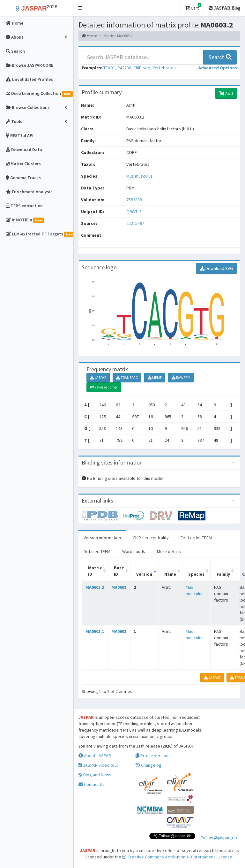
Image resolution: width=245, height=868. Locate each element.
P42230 (124, 68)
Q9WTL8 (134, 211)
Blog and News (95, 775)
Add (226, 93)
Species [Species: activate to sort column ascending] (196, 574)
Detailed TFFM (97, 551)
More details (169, 551)
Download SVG (216, 268)
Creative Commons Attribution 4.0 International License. (178, 857)
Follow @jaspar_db (219, 838)
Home (89, 36)
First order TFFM (196, 538)
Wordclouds (134, 551)
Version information (102, 538)
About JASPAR (95, 756)
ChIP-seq (142, 68)
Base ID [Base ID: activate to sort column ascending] (119, 571)
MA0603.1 (95, 631)
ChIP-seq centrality (151, 538)
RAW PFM (181, 377)
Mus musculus (140, 176)
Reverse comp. (104, 387)
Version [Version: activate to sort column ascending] (144, 574)
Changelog (148, 765)
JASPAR (98, 377)
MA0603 (119, 587)
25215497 (135, 223)
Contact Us (92, 784)
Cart (193, 7)
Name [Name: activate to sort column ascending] (170, 574)
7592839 (134, 200)
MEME (155, 377)
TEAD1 (109, 68)
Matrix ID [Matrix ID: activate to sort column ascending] (95, 571)
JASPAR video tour (98, 765)
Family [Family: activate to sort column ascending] (223, 574)
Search (220, 57)
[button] (80, 8)
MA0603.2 (95, 587)
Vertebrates (164, 68)
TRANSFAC (127, 377)
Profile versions (153, 756)
